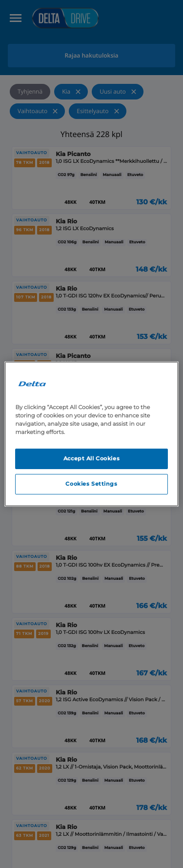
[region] (91, 434)
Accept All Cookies (91, 458)
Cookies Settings (91, 484)
